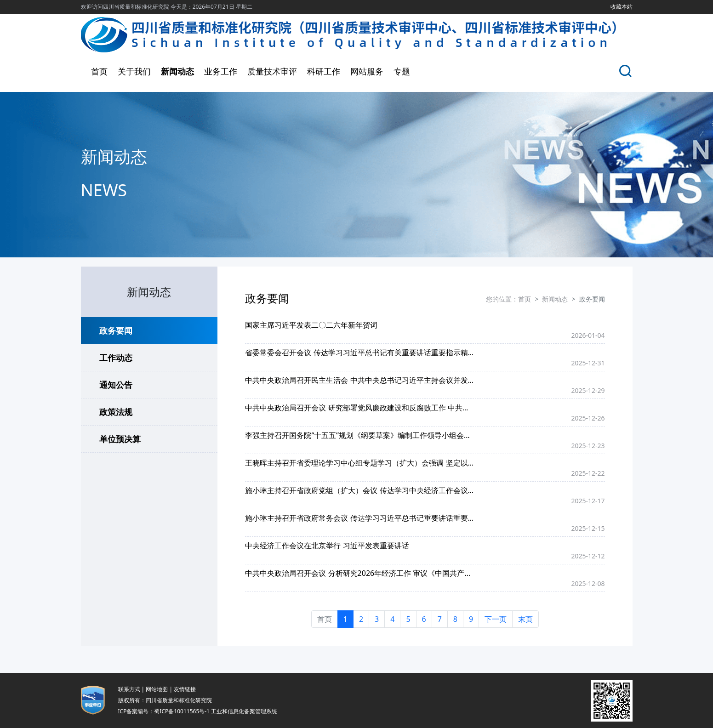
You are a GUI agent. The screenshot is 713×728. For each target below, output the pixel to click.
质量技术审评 (272, 71)
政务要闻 (116, 330)
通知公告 (116, 385)
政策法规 (116, 412)
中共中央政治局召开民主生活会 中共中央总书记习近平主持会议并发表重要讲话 (360, 380)
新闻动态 (177, 71)
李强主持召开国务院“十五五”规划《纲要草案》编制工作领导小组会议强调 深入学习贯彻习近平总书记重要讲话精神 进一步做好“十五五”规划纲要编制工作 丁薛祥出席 (360, 435)
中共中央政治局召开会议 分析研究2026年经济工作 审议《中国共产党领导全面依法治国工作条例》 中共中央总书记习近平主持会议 (360, 573)
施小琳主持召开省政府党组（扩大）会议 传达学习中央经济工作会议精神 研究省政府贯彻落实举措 (360, 490)
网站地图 (157, 689)
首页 (99, 71)
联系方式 (129, 689)
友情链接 (185, 689)
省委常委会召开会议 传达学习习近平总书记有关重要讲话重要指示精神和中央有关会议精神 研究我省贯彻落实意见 (360, 353)
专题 (402, 71)
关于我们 (134, 71)
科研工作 (324, 71)
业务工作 (221, 71)
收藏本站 (622, 7)
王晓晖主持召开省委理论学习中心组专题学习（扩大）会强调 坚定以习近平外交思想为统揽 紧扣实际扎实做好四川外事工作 (360, 463)
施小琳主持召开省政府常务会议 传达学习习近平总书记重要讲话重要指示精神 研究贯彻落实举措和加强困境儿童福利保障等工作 (360, 518)
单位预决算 (120, 439)
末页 (525, 619)
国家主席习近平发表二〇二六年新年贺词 (311, 325)
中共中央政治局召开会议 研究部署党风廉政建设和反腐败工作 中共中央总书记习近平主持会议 (360, 408)
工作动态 (116, 358)
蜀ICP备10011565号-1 (182, 711)
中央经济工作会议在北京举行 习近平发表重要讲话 (327, 546)
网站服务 (367, 71)
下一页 (496, 619)
